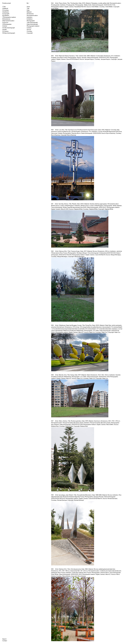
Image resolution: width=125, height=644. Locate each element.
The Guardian (74, 3)
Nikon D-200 (65, 209)
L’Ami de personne (76, 569)
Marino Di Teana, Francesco (67, 56)
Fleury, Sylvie (63, 3)
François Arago (75, 251)
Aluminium (97, 421)
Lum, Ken (62, 130)
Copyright (6, 14)
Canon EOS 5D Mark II (73, 59)
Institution (6, 12)
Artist (5, 26)
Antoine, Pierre (105, 573)
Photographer (8, 24)
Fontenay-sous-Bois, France (59, 58)
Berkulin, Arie (63, 375)
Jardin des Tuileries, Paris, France (82, 573)
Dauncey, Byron (76, 133)
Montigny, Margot (82, 253)
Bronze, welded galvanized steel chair (104, 569)
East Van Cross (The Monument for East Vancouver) (83, 130)
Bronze (95, 251)
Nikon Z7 (81, 332)
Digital (66, 7)
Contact (5, 641)
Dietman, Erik (63, 569)
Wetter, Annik (88, 5)
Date (5, 30)
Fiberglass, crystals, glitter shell (100, 3)
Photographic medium (10, 17)
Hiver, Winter (55, 574)
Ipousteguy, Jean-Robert (66, 495)
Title (4, 7)
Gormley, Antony (63, 204)
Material (6, 8)
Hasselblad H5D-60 (80, 7)
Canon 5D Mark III (100, 255)
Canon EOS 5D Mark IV (95, 499)
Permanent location (9, 21)
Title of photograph (9, 28)
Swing (72, 375)
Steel (88, 375)
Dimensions (7, 19)
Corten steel (99, 56)
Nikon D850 (110, 425)
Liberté (81, 56)
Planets (74, 204)
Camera (6, 31)
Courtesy (6, 10)
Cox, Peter (96, 331)
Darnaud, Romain (99, 497)
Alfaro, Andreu (63, 421)
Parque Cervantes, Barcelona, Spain (100, 423)
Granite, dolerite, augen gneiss (98, 204)
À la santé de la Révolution (84, 495)
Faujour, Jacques (82, 58)
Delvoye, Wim (63, 251)
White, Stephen (117, 206)
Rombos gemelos (76, 421)
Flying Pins (88, 325)
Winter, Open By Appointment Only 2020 (75, 207)
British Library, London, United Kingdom (92, 206)
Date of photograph (9, 33)
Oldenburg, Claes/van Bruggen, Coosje (70, 325)
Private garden (70, 5)
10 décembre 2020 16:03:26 (107, 253)
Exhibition (6, 16)
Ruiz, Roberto (55, 425)
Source (6, 23)
